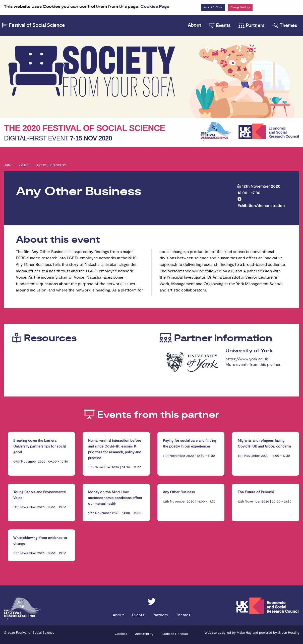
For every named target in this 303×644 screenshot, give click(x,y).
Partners (251, 26)
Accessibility (144, 634)
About (194, 25)
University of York (249, 351)
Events (220, 26)
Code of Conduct (175, 634)
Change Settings (240, 7)
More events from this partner (253, 365)
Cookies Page (155, 7)
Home (8, 165)
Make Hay (244, 633)
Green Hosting (289, 633)
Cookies (121, 634)
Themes (285, 26)
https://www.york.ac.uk (247, 359)
